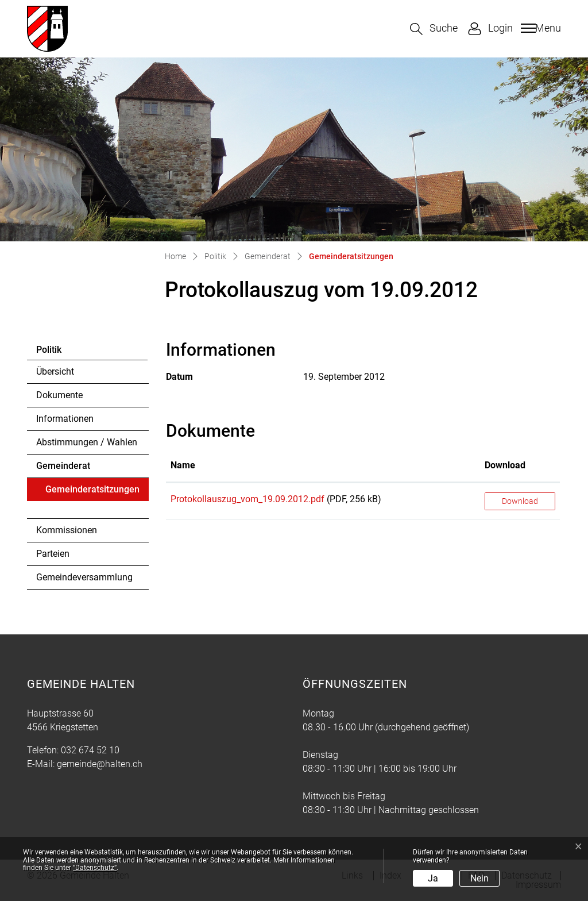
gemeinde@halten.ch (100, 764)
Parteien (53, 554)
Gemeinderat (63, 466)
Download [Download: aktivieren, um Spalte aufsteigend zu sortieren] (505, 465)
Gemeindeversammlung (84, 577)
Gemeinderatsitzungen (92, 492)
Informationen (65, 419)
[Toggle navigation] (539, 28)
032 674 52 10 (90, 750)
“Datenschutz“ (95, 868)
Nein (479, 878)
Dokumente (59, 395)
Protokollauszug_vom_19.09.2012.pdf (247, 499)
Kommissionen (67, 530)
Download (520, 501)
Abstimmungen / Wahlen (87, 442)
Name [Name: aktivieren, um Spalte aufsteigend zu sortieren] (183, 465)
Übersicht (55, 371)
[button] (434, 29)
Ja (433, 878)
